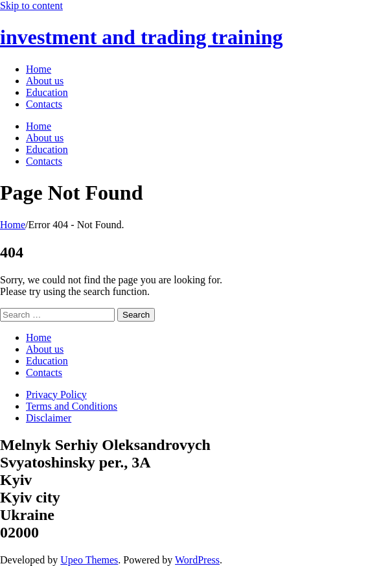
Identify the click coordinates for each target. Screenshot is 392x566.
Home (13, 225)
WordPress (197, 560)
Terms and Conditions (72, 406)
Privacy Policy (56, 395)
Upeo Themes (89, 560)
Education (47, 361)
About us (45, 349)
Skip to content (31, 6)
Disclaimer (49, 418)
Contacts (44, 372)
